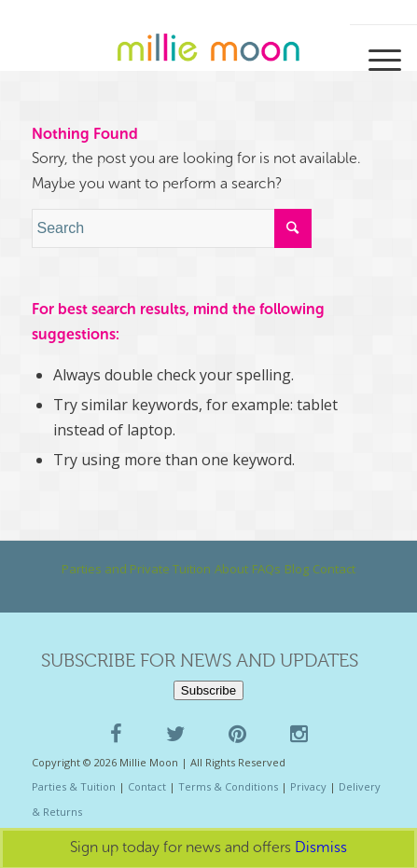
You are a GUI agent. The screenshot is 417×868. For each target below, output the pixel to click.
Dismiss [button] (321, 847)
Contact (334, 569)
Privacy (308, 786)
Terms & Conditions (228, 786)
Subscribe (208, 690)
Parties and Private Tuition (136, 569)
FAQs (266, 569)
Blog (297, 569)
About (231, 569)
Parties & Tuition (74, 786)
